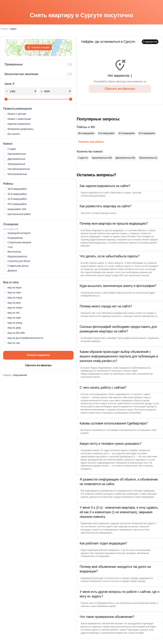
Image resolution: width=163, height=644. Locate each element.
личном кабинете (138, 230)
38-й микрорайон (86, 133)
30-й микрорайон (106, 133)
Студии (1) (83, 158)
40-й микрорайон (147, 133)
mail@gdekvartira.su (90, 296)
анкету (113, 213)
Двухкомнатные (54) (125, 158)
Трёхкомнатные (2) (148, 158)
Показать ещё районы (91, 142)
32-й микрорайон (127, 133)
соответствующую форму (93, 196)
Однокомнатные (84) (102, 158)
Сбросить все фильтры (38, 365)
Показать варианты (38, 355)
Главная (4, 29)
